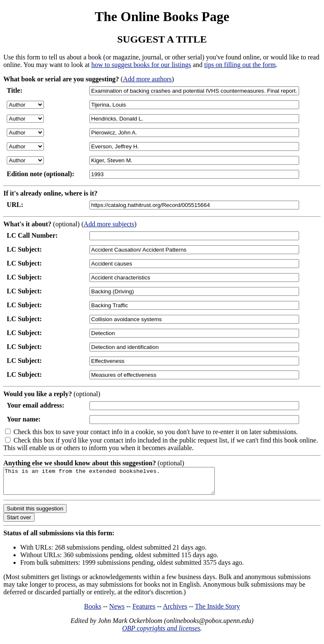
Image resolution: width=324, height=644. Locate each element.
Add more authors (147, 79)
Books (93, 611)
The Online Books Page (162, 16)
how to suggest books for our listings (141, 65)
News (117, 611)
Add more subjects (109, 224)
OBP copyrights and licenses (161, 633)
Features (144, 611)
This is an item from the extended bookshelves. (122, 483)
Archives (175, 611)
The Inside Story (217, 611)
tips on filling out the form (240, 65)
